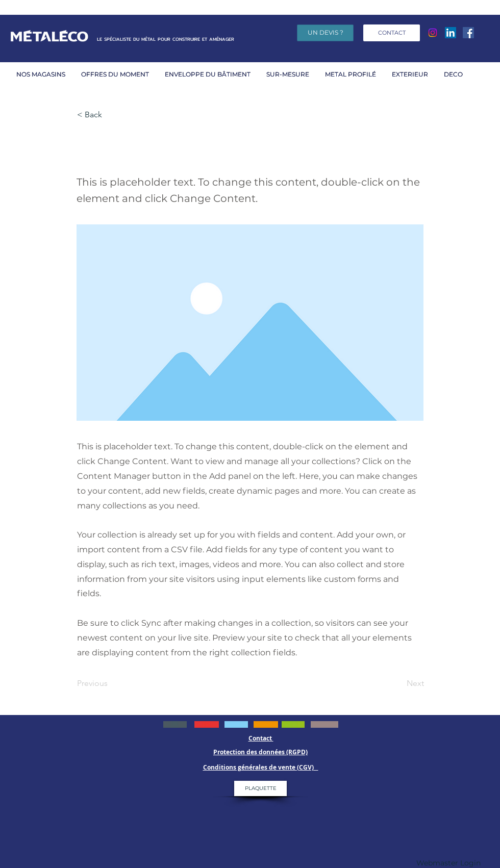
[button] (118, 74)
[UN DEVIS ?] (325, 33)
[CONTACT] (392, 33)
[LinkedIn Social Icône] (451, 33)
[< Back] (111, 115)
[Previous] (111, 683)
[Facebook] (468, 33)
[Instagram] (433, 33)
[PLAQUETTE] (260, 788)
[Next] (398, 683)
